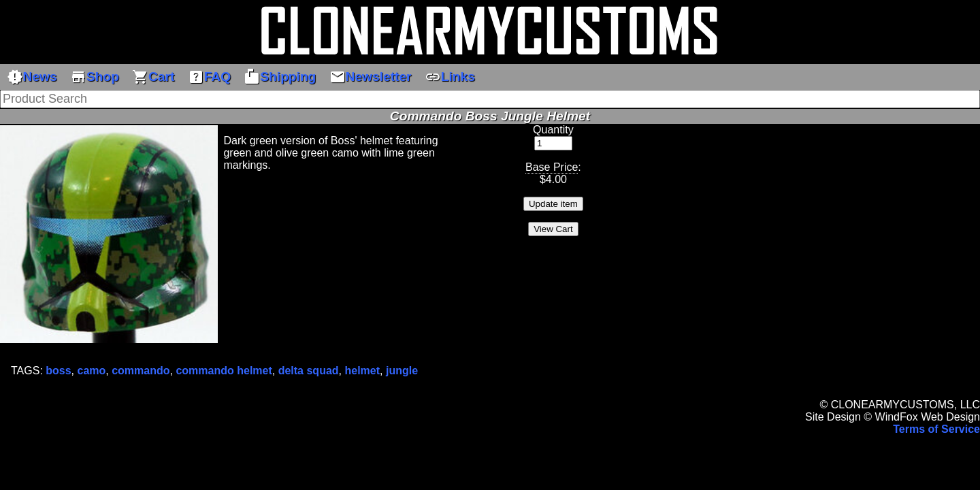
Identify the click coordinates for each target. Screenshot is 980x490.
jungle (402, 371)
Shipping (280, 77)
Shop (95, 77)
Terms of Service (936, 429)
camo (92, 371)
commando (141, 371)
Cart (153, 77)
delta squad (309, 371)
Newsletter (371, 77)
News (32, 77)
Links (450, 77)
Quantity (553, 130)
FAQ (209, 77)
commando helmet (224, 371)
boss (58, 371)
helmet (362, 371)
